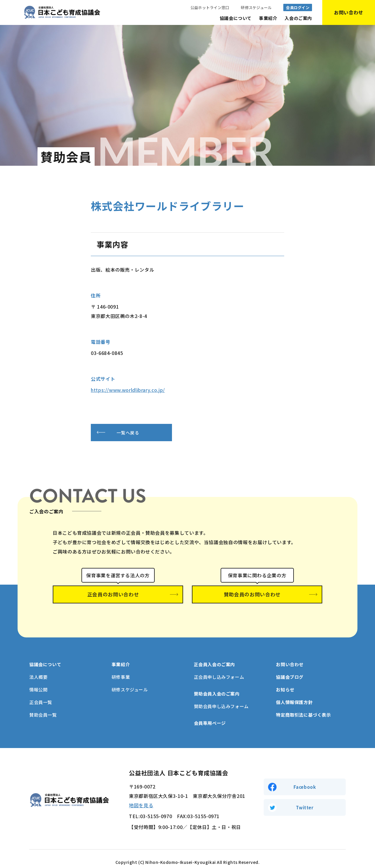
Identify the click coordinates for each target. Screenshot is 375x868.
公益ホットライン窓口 (210, 7)
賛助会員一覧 (43, 708)
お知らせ (285, 683)
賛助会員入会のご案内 (217, 687)
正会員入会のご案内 (214, 658)
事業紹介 (268, 18)
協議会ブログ (290, 670)
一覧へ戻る (136, 433)
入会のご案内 (298, 18)
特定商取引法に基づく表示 (303, 708)
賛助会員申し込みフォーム (221, 699)
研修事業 (121, 670)
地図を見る (141, 798)
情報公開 (38, 683)
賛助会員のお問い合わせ (257, 595)
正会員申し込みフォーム (219, 670)
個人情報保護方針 (294, 695)
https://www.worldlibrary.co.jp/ (128, 390)
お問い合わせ (290, 658)
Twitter (305, 801)
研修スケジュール (256, 7)
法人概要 (38, 670)
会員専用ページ (210, 716)
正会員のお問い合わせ (118, 595)
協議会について (236, 18)
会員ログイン (298, 7)
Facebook (305, 780)
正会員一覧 (41, 695)
